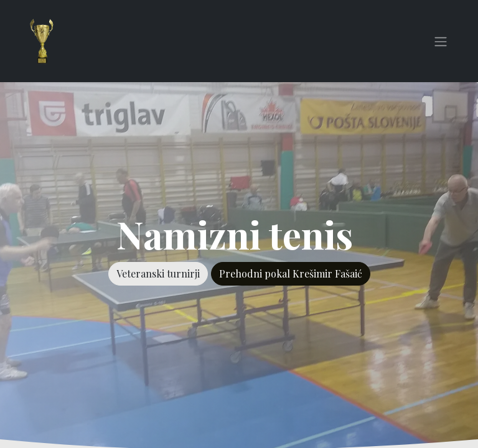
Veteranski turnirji (158, 273)
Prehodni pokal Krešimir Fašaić (291, 273)
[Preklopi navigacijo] (441, 41)
